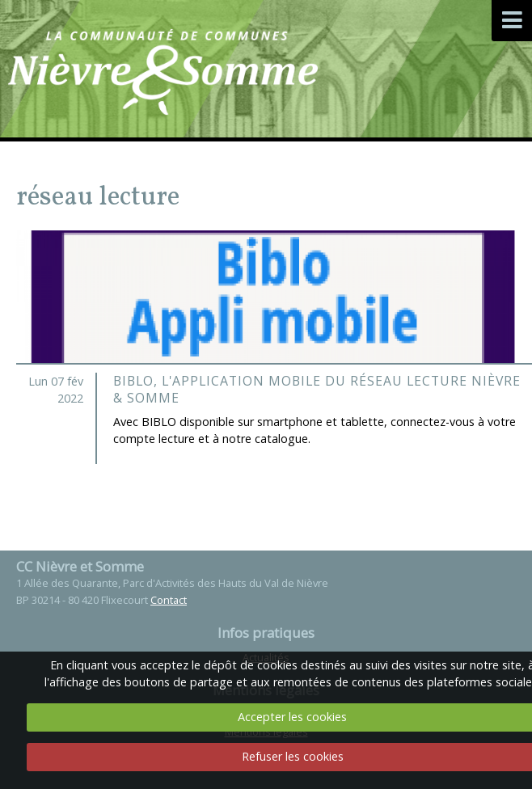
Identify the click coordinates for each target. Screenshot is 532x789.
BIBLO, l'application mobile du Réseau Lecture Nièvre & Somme (317, 390)
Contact (169, 600)
